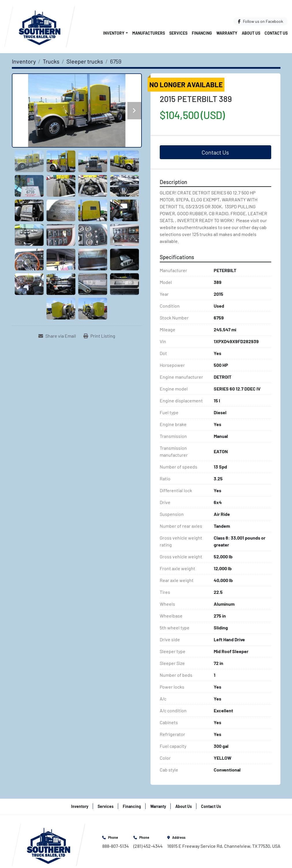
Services (178, 33)
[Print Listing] (99, 336)
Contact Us (276, 33)
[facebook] (261, 21)
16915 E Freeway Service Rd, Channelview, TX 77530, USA (224, 846)
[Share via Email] (57, 336)
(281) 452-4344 (148, 846)
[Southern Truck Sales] (49, 844)
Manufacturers (149, 33)
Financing (202, 33)
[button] (116, 33)
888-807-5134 (116, 846)
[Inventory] (24, 61)
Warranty (227, 33)
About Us (251, 33)
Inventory (114, 33)
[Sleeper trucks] (85, 61)
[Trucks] (51, 61)
